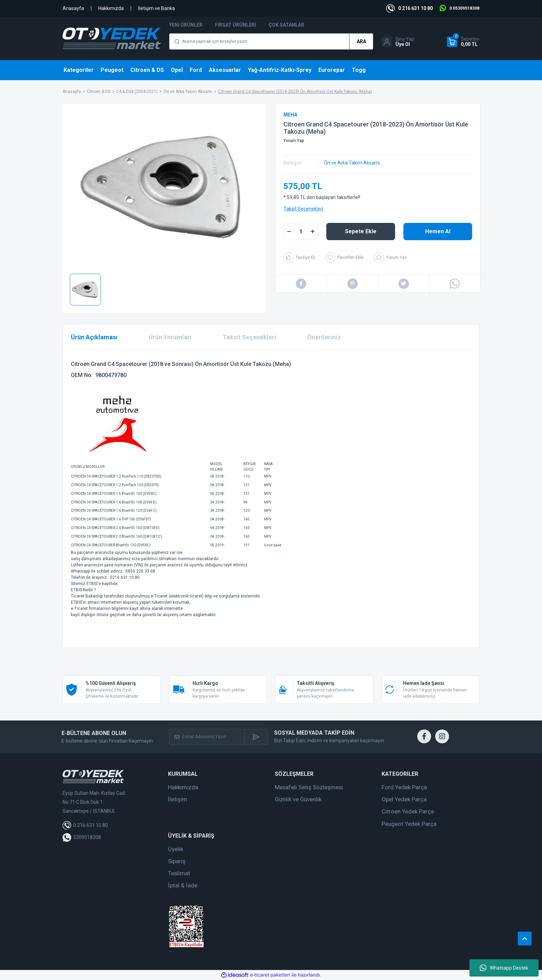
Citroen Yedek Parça (408, 811)
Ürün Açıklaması (94, 337)
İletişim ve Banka (156, 8)
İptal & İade (183, 885)
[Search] (271, 41)
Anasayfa (73, 8)
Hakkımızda (111, 8)
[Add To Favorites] (344, 258)
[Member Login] (398, 42)
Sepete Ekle (361, 231)
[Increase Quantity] (312, 232)
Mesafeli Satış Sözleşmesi (309, 787)
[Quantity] (301, 232)
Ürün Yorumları (170, 337)
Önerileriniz (324, 337)
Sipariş (177, 861)
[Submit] (256, 737)
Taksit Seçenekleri (303, 209)
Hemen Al (438, 231)
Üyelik (176, 849)
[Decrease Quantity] (289, 232)
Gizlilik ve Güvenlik (298, 799)
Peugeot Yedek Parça (409, 824)
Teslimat (179, 873)
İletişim (178, 799)
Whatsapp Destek (504, 968)
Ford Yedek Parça (404, 787)
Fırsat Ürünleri (236, 25)
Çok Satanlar (286, 25)
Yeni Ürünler (186, 25)
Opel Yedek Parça (404, 799)
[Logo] (112, 38)
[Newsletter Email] (207, 737)
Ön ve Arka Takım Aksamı (352, 163)
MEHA (290, 115)
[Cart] (463, 42)
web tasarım (170, 951)
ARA (361, 41)
